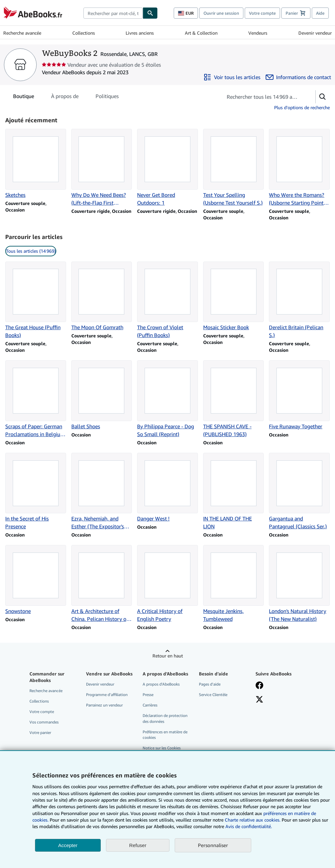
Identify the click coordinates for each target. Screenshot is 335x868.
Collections (84, 33)
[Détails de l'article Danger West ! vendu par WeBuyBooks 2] (167, 488)
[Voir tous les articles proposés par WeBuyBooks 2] (232, 77)
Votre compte (262, 13)
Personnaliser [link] (213, 845)
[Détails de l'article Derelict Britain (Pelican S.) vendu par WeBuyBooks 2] (299, 300)
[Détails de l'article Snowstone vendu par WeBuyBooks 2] (36, 580)
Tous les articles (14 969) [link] (31, 251)
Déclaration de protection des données (165, 718)
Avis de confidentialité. (249, 826)
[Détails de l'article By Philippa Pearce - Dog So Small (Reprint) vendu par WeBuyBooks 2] (167, 399)
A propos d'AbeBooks (161, 684)
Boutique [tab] (24, 97)
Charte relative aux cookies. (253, 820)
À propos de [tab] (65, 97)
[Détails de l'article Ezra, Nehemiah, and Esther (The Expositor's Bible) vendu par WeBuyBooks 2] (102, 492)
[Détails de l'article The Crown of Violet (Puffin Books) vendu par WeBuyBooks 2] (167, 300)
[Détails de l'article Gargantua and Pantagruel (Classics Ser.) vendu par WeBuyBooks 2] (299, 492)
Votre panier (40, 732)
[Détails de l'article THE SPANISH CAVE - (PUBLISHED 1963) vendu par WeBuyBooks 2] (234, 399)
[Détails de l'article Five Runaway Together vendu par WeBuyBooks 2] (299, 395)
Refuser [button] (138, 845)
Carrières (150, 705)
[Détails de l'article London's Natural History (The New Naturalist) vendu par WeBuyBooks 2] (299, 584)
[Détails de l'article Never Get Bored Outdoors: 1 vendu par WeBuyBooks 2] (167, 168)
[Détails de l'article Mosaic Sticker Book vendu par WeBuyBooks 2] (234, 297)
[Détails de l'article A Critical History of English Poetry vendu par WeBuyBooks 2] (167, 584)
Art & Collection (201, 33)
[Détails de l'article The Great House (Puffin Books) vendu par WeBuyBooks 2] (36, 300)
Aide (320, 13)
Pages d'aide (210, 684)
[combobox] (113, 13)
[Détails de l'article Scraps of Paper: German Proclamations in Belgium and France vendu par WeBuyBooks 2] (36, 399)
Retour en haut (168, 656)
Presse (148, 695)
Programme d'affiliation (107, 695)
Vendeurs (258, 33)
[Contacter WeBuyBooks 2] (298, 77)
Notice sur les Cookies (162, 748)
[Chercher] (150, 13)
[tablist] (66, 96)
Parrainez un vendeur (104, 705)
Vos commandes (44, 722)
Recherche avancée (22, 33)
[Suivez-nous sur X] (259, 700)
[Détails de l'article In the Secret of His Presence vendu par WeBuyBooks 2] (36, 492)
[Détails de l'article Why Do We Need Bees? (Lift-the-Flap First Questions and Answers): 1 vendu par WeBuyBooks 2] (102, 168)
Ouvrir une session (221, 13)
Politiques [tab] (107, 97)
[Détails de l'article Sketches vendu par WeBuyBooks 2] (36, 164)
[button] (323, 97)
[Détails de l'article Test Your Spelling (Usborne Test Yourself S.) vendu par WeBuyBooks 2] (234, 168)
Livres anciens (140, 33)
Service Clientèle (213, 695)
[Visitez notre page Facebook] (259, 686)
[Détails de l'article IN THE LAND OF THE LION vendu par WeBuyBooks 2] (234, 492)
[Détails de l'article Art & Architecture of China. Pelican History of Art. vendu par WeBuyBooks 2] (102, 584)
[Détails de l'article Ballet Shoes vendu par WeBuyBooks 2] (102, 395)
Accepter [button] (68, 845)
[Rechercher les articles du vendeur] (263, 97)
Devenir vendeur (315, 33)
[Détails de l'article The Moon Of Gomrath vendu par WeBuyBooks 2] (102, 297)
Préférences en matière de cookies (165, 735)
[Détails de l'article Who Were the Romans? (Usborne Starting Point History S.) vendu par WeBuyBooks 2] (299, 168)
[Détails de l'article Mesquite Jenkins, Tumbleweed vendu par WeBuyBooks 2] (234, 584)
